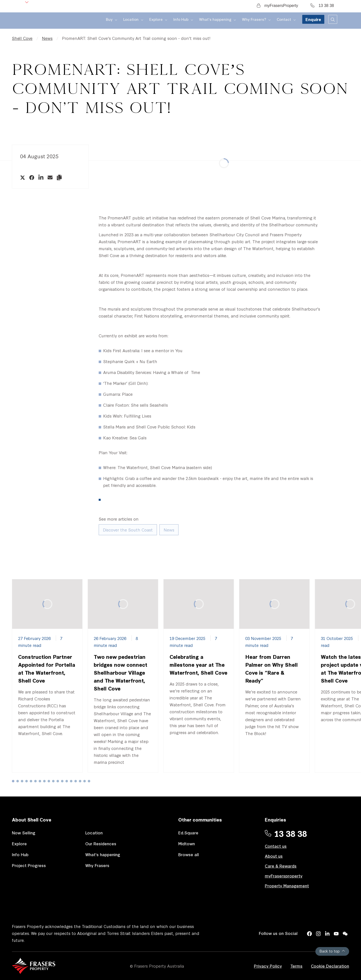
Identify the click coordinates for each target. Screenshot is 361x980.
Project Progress (29, 865)
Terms (296, 966)
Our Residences (101, 843)
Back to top (332, 951)
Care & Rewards (281, 866)
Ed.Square (188, 833)
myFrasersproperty (284, 876)
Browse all (189, 854)
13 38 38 (322, 6)
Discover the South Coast (128, 530)
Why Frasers (97, 865)
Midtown (187, 843)
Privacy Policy (268, 966)
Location (94, 833)
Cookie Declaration (330, 966)
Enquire (313, 22)
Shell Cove (22, 38)
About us (274, 856)
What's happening (103, 854)
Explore (19, 843)
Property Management (287, 886)
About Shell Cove (32, 819)
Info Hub (20, 854)
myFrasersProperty (277, 6)
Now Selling (24, 833)
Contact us (276, 846)
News (47, 38)
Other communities (200, 819)
